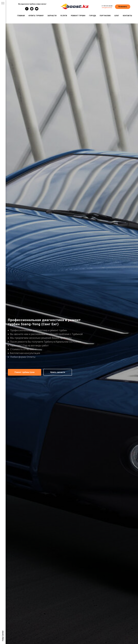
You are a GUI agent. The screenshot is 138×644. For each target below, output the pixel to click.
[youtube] (37, 10)
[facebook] (27, 10)
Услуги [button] (64, 16)
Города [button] (93, 16)
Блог (117, 16)
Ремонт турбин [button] (78, 16)
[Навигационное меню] (3, 3)
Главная (21, 16)
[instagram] (32, 10)
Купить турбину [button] (36, 16)
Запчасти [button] (52, 16)
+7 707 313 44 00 (107, 6)
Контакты (127, 16)
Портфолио (105, 16)
